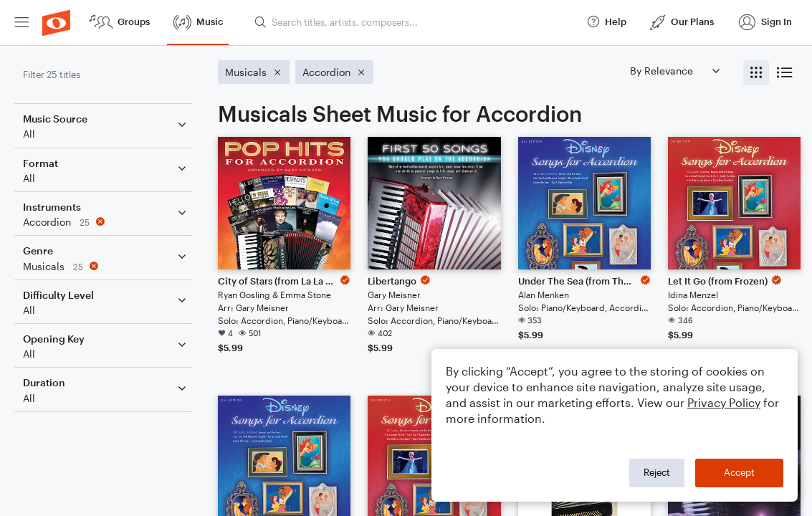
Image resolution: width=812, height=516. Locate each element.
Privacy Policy (724, 402)
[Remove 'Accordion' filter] (106, 222)
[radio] (756, 73)
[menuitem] (22, 23)
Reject (657, 472)
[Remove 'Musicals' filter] (106, 266)
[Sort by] (674, 71)
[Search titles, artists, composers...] (414, 22)
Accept (739, 472)
